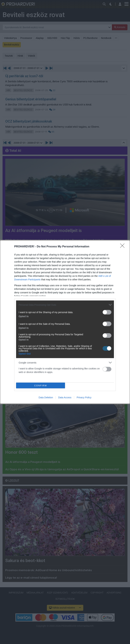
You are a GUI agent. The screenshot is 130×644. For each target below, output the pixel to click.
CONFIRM (41, 385)
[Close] (123, 247)
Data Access (65, 397)
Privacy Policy (84, 397)
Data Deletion (46, 397)
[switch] (107, 312)
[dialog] (65, 322)
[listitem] (65, 305)
